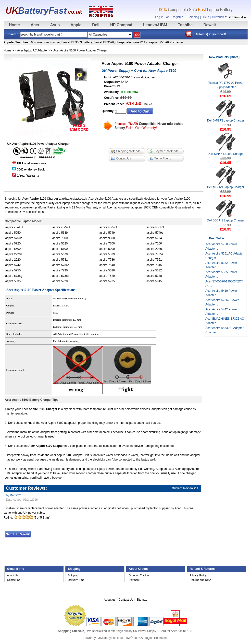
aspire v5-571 (61, 227)
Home (14, 25)
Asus (55, 25)
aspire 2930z (155, 249)
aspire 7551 (154, 260)
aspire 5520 (60, 243)
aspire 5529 (107, 254)
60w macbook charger (45, 42)
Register (177, 17)
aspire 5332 (154, 270)
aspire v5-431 (14, 227)
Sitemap (142, 600)
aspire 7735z (155, 254)
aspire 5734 (154, 238)
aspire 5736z (61, 265)
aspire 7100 (154, 243)
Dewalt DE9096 (104, 42)
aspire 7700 (107, 243)
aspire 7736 (107, 260)
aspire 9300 (107, 238)
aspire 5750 (157, 42)
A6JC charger (174, 42)
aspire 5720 (13, 243)
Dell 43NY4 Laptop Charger (226, 152)
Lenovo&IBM (155, 25)
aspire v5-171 (156, 227)
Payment (134, 580)
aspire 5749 (107, 233)
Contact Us (14, 580)
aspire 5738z (61, 276)
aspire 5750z (14, 238)
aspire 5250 (13, 233)
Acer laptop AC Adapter (32, 50)
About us (109, 600)
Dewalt (210, 25)
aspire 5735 (107, 281)
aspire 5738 (154, 276)
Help (206, 17)
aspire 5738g (14, 276)
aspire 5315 (154, 281)
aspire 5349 (60, 233)
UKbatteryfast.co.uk (111, 638)
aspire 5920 (60, 281)
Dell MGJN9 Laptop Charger (226, 186)
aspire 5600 (13, 249)
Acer (35, 25)
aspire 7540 (107, 265)
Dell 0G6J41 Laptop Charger (226, 219)
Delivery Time (76, 580)
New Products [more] (224, 57)
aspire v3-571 (108, 227)
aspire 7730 (60, 270)
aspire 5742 (13, 265)
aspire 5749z (155, 233)
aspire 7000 (60, 238)
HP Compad (121, 25)
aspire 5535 (13, 281)
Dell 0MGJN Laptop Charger (226, 119)
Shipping (193, 17)
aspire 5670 (60, 254)
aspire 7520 (107, 276)
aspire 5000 (107, 249)
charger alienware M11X (131, 42)
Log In (159, 17)
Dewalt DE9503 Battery (77, 42)
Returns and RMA (200, 580)
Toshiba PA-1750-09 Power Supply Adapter (226, 83)
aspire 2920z (14, 254)
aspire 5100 (60, 249)
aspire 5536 (107, 270)
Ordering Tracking (139, 575)
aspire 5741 (60, 260)
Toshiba (185, 25)
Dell (96, 25)
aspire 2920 (13, 260)
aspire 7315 (154, 265)
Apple (76, 25)
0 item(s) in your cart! (211, 34)
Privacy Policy (198, 575)
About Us (13, 575)
